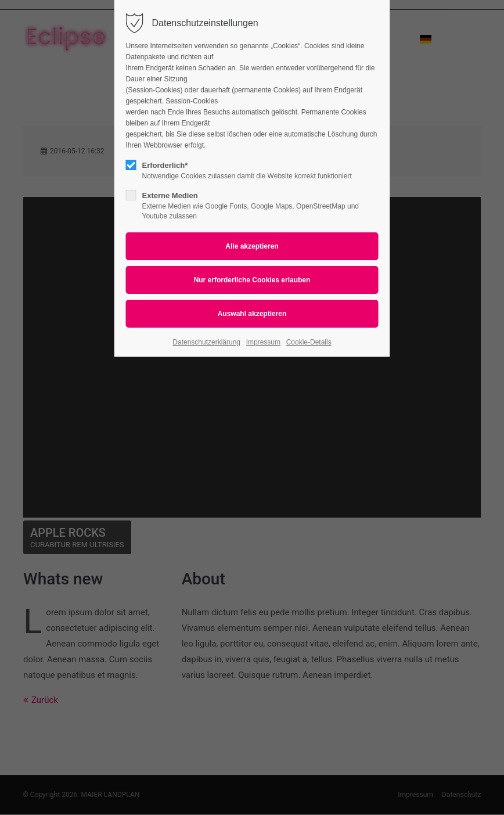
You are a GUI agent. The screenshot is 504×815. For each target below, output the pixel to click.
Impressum (263, 342)
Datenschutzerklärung (206, 342)
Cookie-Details (309, 342)
